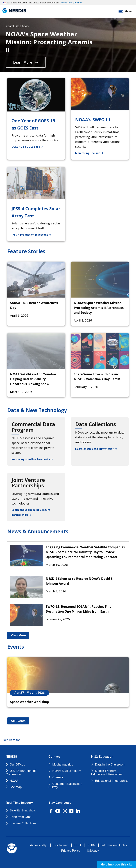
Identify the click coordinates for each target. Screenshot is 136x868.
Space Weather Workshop (29, 702)
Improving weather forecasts (32, 459)
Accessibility (38, 845)
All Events (20, 721)
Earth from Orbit (21, 817)
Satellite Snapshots (23, 810)
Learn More (26, 62)
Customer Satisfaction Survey (65, 786)
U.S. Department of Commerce (21, 773)
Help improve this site (117, 864)
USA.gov (93, 851)
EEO (78, 845)
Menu (124, 12)
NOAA (14, 781)
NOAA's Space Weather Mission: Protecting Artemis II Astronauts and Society (99, 308)
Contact (54, 757)
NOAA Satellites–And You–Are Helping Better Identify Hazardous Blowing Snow (33, 379)
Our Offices (17, 765)
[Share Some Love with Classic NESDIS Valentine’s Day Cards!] (100, 351)
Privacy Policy (71, 851)
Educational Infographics (112, 781)
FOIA (91, 845)
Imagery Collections (23, 823)
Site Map (16, 787)
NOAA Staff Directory (67, 771)
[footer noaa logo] (12, 848)
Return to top (12, 740)
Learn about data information (96, 449)
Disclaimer (61, 845)
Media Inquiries (63, 765)
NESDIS (11, 757)
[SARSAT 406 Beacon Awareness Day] (36, 280)
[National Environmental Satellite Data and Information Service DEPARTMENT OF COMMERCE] (13, 11)
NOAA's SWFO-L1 (93, 120)
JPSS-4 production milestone (33, 234)
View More (20, 635)
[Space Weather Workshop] (68, 675)
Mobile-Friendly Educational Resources (107, 773)
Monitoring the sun (91, 153)
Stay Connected (60, 803)
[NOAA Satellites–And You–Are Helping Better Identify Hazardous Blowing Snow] (36, 351)
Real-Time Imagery (19, 803)
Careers (58, 777)
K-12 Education (102, 757)
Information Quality (114, 845)
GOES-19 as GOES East (29, 147)
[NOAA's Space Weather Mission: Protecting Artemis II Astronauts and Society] (100, 280)
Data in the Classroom (110, 765)
